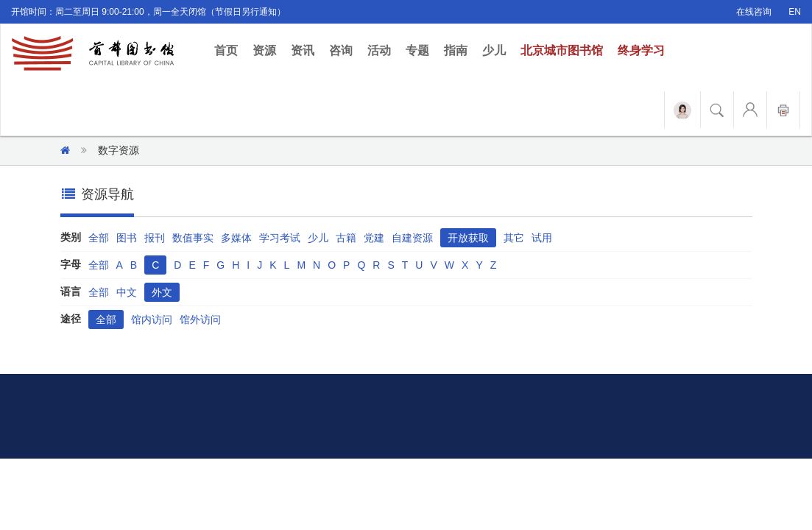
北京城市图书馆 (562, 50)
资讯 (303, 50)
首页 (230, 50)
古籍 (346, 238)
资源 (264, 50)
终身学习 (641, 50)
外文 (162, 292)
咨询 (341, 50)
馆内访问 (152, 319)
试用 (542, 238)
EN (795, 12)
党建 (374, 238)
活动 (379, 50)
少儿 (494, 50)
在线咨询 (754, 12)
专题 (417, 50)
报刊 (155, 238)
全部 (99, 238)
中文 (127, 292)
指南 (456, 50)
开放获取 (468, 238)
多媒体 (236, 238)
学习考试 (280, 238)
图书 (127, 238)
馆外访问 (200, 319)
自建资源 (412, 238)
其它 (514, 238)
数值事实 (193, 238)
